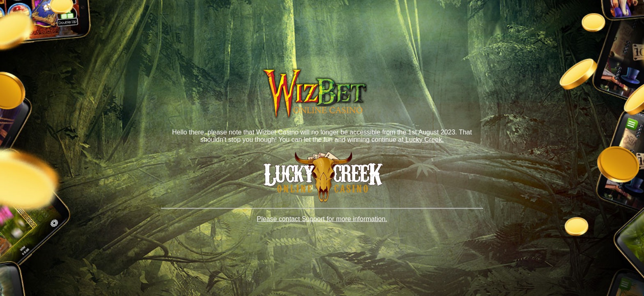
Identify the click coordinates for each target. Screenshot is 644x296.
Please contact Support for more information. (322, 219)
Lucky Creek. (424, 139)
